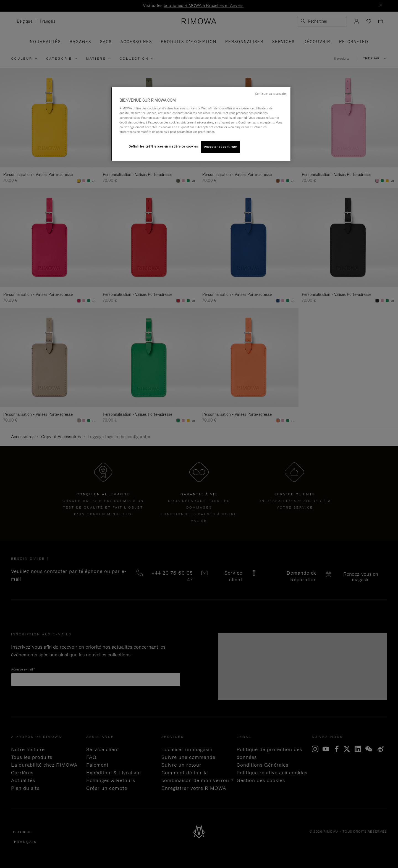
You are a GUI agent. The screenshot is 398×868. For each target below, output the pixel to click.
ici (245, 118)
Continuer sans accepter (271, 94)
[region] (201, 124)
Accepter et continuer (221, 147)
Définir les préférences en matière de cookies (163, 146)
